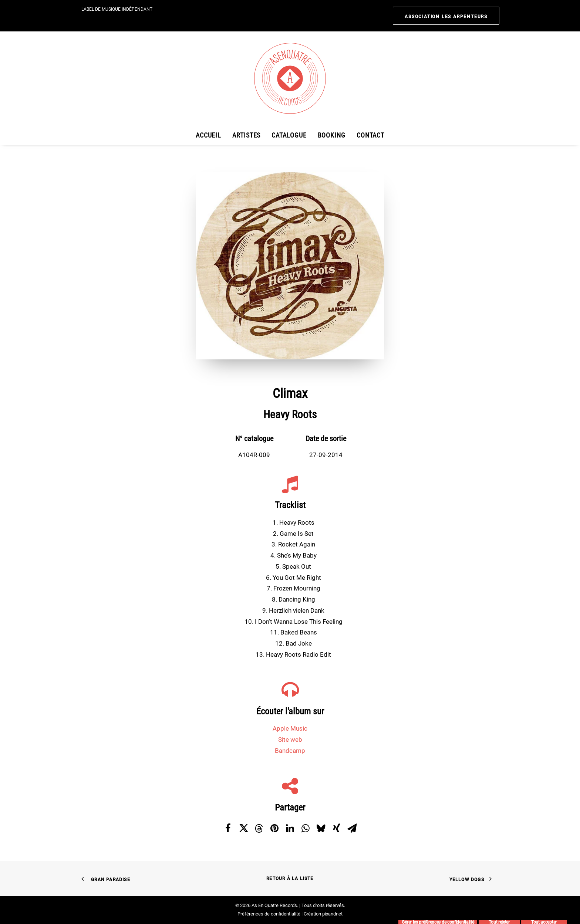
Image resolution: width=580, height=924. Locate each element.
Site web (290, 739)
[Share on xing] (337, 828)
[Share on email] (352, 828)
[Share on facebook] (228, 828)
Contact (370, 135)
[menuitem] (446, 16)
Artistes (246, 135)
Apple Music (290, 728)
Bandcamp (290, 751)
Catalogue (289, 135)
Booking (332, 135)
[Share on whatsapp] (306, 828)
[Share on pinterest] (274, 828)
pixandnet (332, 914)
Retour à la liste (290, 879)
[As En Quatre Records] (290, 78)
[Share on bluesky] (321, 828)
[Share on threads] (259, 829)
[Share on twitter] (243, 828)
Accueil (208, 135)
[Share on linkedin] (290, 828)
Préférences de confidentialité (269, 914)
